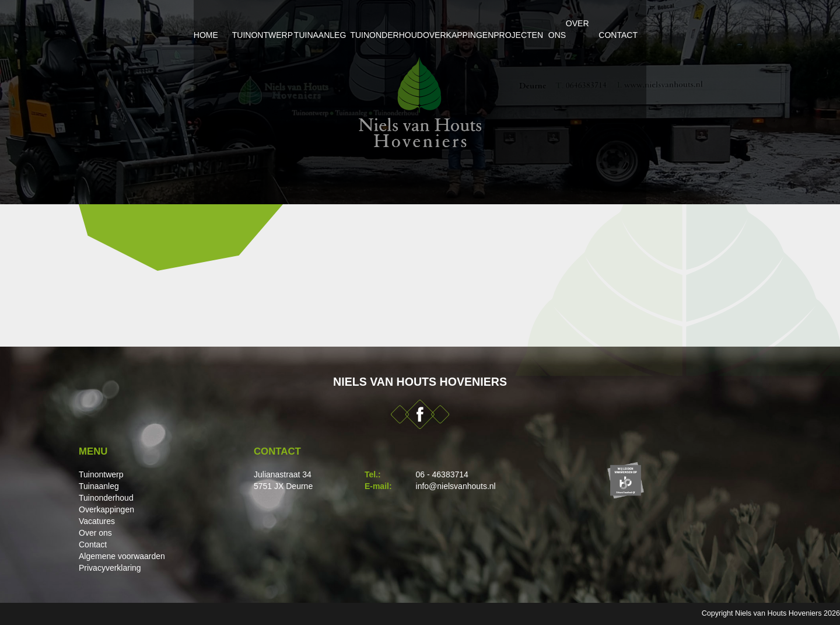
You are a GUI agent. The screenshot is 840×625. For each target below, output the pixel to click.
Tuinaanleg (273, 23)
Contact (729, 23)
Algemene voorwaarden (122, 556)
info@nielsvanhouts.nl (456, 486)
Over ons (653, 23)
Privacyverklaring (110, 568)
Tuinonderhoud (370, 23)
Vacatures (97, 521)
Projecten (572, 23)
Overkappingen (477, 23)
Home (104, 23)
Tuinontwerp (181, 23)
